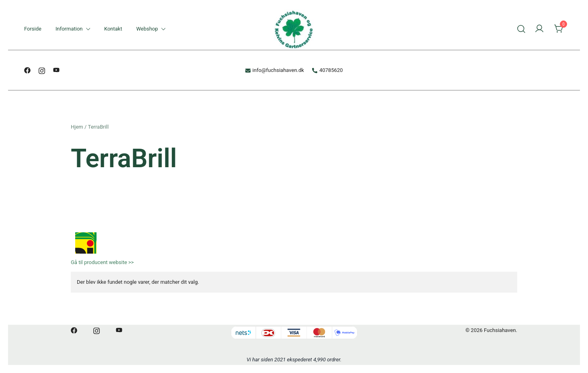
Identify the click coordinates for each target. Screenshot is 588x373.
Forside (33, 29)
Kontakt (113, 29)
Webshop (147, 29)
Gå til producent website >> (102, 262)
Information (69, 29)
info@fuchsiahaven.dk (275, 70)
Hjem (77, 127)
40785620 (327, 70)
